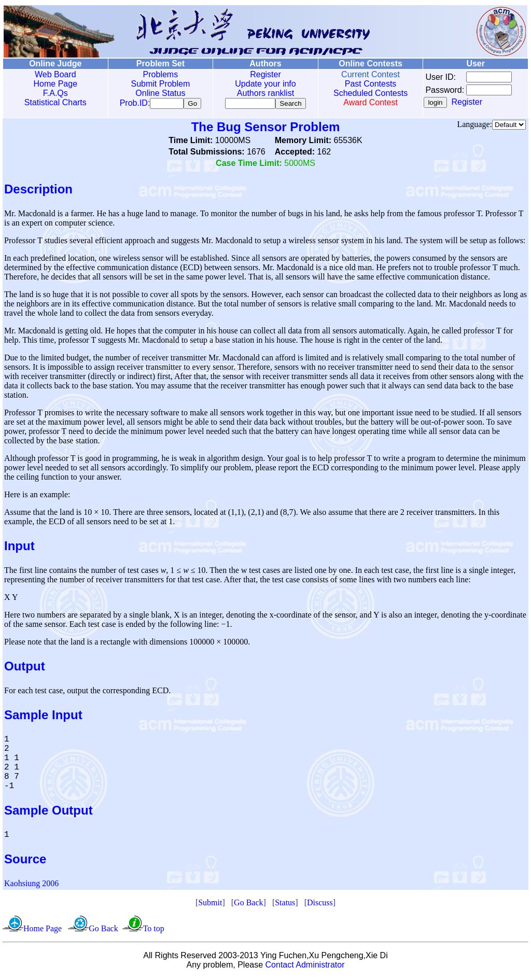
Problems (159, 74)
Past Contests (368, 84)
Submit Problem (159, 84)
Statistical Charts (55, 102)
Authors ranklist (263, 93)
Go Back (248, 905)
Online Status (159, 93)
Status (285, 905)
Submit (210, 905)
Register (263, 74)
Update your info (263, 84)
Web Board (55, 74)
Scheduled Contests (368, 93)
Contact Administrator (305, 967)
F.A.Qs (55, 93)
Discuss (320, 905)
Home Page (55, 84)
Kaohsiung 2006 (31, 885)
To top (154, 930)
